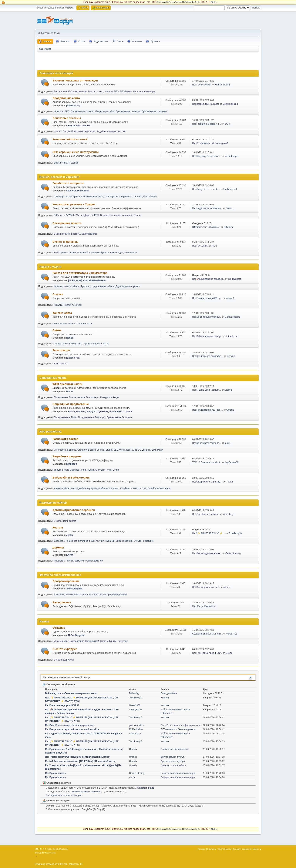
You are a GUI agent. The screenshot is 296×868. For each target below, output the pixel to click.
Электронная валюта (67, 223)
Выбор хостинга (124, 541)
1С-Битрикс (144, 450)
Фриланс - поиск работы (67, 286)
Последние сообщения (59, 684)
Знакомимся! (92, 641)
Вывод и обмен (62, 234)
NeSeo (70, 338)
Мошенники (131, 253)
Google (66, 131)
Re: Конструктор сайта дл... (207, 443)
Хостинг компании (105, 541)
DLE (116, 450)
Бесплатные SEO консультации (71, 91)
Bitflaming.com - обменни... (206, 227)
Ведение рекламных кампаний (116, 215)
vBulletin (92, 470)
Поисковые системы (67, 118)
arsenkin (86, 126)
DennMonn (210, 606)
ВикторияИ (74, 126)
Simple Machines (60, 849)
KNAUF (70, 555)
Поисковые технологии (83, 131)
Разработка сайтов (65, 439)
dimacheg (228, 514)
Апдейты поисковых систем (111, 131)
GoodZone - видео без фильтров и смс (74, 541)
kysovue (231, 356)
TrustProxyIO (235, 533)
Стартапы (137, 197)
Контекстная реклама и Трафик (74, 204)
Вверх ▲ (257, 849)
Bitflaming (229, 227)
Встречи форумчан (64, 660)
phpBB (57, 470)
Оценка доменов (94, 561)
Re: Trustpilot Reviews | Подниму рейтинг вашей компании (78, 757)
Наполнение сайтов (64, 324)
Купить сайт (75, 344)
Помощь (202, 849)
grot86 (225, 143)
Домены (58, 548)
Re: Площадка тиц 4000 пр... (207, 298)
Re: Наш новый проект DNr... (207, 653)
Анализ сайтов (62, 489)
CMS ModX (157, 450)
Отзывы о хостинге (144, 541)
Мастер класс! (96, 91)
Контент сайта (62, 313)
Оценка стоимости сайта (96, 344)
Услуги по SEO (62, 111)
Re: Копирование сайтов (205, 143)
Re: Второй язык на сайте (206, 104)
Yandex (58, 131)
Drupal (109, 450)
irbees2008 (135, 705)
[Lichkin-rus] (73, 106)
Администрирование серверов (74, 510)
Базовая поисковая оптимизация (75, 81)
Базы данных (62, 602)
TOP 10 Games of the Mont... (207, 462)
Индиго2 (230, 298)
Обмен (78, 305)
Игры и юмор (61, 641)
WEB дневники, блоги (67, 384)
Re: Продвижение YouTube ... (207, 410)
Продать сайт (61, 344)
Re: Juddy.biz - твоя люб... (206, 189)
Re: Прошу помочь (202, 85)
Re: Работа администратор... (207, 336)
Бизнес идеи (117, 253)
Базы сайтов (61, 364)
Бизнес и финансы (65, 242)
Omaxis (230, 410)
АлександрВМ (74, 589)
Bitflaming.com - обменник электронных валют (71, 693)
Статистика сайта (87, 450)
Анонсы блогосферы (88, 397)
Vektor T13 (232, 634)
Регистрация (61, 350)
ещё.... (215, 2)
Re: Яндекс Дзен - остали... (207, 390)
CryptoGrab (135, 734)
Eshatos (81, 412)
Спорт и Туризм (108, 641)
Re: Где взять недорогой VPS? (62, 705)
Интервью (123, 641)
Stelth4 (230, 208)
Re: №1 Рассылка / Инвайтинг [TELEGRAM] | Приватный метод (80, 761)
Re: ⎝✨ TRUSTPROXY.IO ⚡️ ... (209, 533)
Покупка (58, 305)
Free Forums (50, 853)
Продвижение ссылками (154, 111)
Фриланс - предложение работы (97, 286)
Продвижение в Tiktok (65, 417)
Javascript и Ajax (82, 595)
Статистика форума (57, 783)
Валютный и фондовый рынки (93, 253)
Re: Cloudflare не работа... (206, 514)
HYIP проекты (61, 253)
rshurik (129, 412)
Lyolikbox (103, 412)
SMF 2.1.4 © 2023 (43, 849)
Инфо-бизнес (150, 197)
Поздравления (76, 641)
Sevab (229, 653)
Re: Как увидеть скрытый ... (207, 156)
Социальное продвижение (71, 404)
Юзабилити (126, 489)
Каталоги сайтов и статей (70, 139)
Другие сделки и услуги (128, 286)
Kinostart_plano (146, 788)
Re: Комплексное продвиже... (208, 356)
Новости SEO (111, 91)
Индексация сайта (105, 111)
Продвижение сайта (66, 98)
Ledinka (228, 390)
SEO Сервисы (225, 849)
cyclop (70, 535)
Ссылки (58, 294)
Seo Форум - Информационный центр (66, 677)
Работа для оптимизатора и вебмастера (80, 273)
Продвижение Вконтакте (119, 417)
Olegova (79, 635)
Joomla (101, 450)
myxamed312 (116, 412)
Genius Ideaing (223, 85)
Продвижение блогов (65, 397)
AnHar (132, 777)
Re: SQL (197, 606)
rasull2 (228, 443)
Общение (59, 628)
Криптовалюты (89, 234)
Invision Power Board (108, 470)
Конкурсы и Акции (110, 397)
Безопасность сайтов (65, 521)
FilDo (214, 246)
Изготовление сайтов (65, 450)
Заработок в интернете (68, 183)
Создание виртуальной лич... (207, 634)
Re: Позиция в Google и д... (206, 124)
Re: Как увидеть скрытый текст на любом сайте (72, 729)
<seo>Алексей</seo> (78, 191)
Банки (73, 253)
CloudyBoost (234, 279)
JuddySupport (230, 189)
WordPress (125, 450)
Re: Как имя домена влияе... (207, 553)
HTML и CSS (140, 489)
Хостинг (58, 528)
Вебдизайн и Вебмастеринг (71, 478)
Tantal (230, 482)
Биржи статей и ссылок (66, 163)
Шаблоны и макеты (108, 489)
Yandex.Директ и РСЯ (87, 215)
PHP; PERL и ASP (63, 595)
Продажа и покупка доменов (69, 561)
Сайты (57, 330)
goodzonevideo (137, 725)
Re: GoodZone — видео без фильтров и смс (70, 725)
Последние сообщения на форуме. (64, 795)
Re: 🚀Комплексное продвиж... (208, 279)
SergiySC (91, 412)
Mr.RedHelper (231, 156)
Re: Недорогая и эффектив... (207, 208)
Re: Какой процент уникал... (207, 317)
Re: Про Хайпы (200, 246)
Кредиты (76, 234)
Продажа (69, 305)
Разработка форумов (67, 456)
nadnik (227, 587)
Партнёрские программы (118, 197)
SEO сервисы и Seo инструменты (76, 152)
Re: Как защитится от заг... (206, 587)
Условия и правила (242, 849)
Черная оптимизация (144, 91)
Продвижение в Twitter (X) (92, 417)
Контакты (212, 849)
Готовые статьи (84, 324)
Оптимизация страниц (82, 111)
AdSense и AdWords (64, 215)
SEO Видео (126, 91)
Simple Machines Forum (74, 470)
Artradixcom (232, 336)
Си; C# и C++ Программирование (110, 595)
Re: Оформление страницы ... (208, 482)
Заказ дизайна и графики (84, 489)
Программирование (66, 581)
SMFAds (38, 853)
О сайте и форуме (65, 649)
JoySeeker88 (232, 462)
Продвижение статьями (128, 111)
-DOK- (227, 124)
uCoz (134, 450)
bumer (70, 392)
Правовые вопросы (93, 197)
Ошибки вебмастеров (159, 489)
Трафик (138, 215)
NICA (71, 635)
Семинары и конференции (68, 197)
